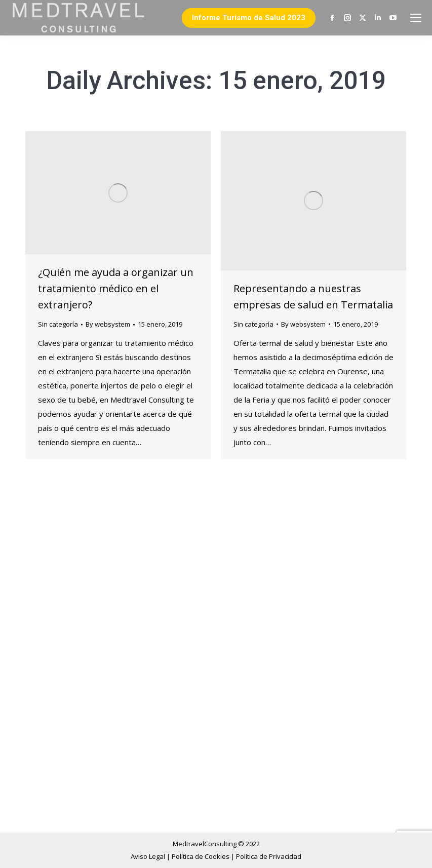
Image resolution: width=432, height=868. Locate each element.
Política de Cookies (201, 856)
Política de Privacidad (269, 856)
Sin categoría (58, 324)
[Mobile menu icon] (416, 18)
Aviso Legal (149, 856)
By (108, 324)
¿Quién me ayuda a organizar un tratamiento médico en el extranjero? (116, 288)
